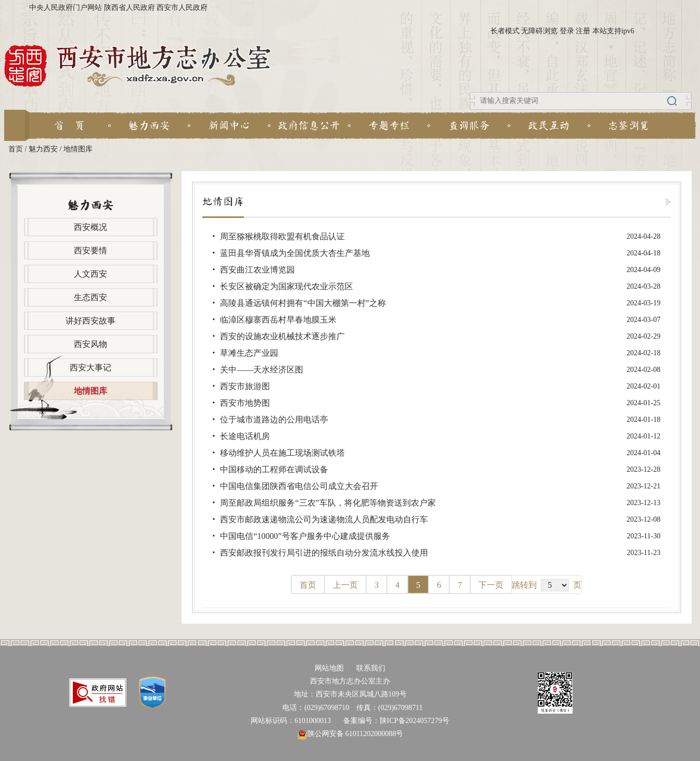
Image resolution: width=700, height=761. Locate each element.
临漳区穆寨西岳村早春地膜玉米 (278, 320)
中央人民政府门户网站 (66, 8)
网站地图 (329, 668)
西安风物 (90, 344)
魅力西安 (149, 125)
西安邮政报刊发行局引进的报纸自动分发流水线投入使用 (324, 553)
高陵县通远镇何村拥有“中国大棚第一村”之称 (303, 303)
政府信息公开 (309, 125)
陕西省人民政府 (129, 8)
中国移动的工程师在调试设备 (274, 469)
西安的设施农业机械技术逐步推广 (282, 336)
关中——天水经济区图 (262, 370)
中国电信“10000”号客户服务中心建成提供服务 (305, 536)
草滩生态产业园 (249, 353)
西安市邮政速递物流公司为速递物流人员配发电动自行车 (324, 519)
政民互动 (549, 125)
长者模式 (505, 31)
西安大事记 (90, 367)
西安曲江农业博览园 (257, 270)
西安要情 (90, 250)
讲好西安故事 (90, 321)
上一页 (345, 585)
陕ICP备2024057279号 (414, 721)
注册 (583, 31)
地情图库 (78, 149)
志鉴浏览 (629, 125)
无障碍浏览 (539, 31)
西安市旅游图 (245, 386)
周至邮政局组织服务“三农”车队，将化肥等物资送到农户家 (328, 503)
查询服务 (469, 125)
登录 (567, 31)
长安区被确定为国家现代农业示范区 (287, 286)
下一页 (491, 585)
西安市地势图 (245, 403)
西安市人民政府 (182, 8)
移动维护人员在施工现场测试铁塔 (282, 453)
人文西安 (90, 274)
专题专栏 (389, 125)
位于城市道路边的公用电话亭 (274, 420)
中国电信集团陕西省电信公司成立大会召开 (299, 486)
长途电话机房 (245, 436)
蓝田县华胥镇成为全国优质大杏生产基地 (295, 253)
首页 (16, 149)
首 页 (69, 125)
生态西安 (90, 297)
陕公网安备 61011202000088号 (350, 734)
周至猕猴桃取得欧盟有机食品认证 (282, 236)
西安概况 (90, 227)
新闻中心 (229, 125)
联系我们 (371, 668)
